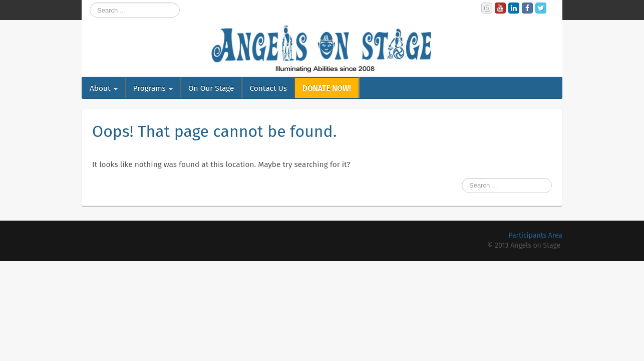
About (104, 88)
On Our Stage (211, 88)
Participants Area (536, 235)
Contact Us (268, 88)
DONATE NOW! (327, 88)
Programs (153, 88)
